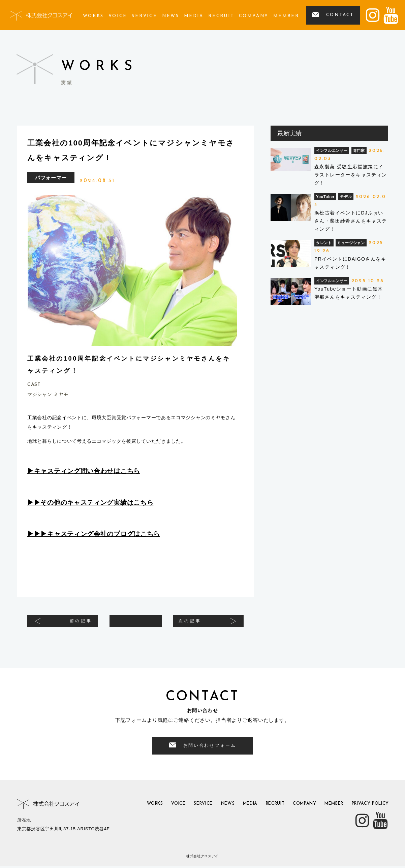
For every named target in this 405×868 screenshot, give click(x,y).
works (93, 16)
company (254, 16)
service (145, 16)
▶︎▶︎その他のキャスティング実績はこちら (90, 503)
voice (118, 16)
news (171, 16)
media (194, 16)
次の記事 (197, 623)
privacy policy (367, 807)
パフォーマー (51, 178)
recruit (221, 16)
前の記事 (73, 623)
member (286, 16)
